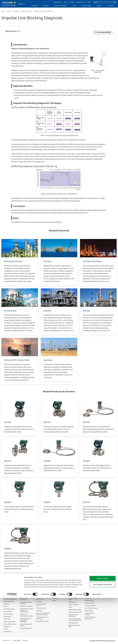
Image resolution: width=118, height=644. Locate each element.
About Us (66, 2)
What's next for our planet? (74, 595)
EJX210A (8, 461)
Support (99, 6)
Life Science (39, 613)
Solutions (46, 6)
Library (74, 6)
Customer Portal (89, 606)
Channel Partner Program (89, 614)
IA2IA (70, 607)
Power (5, 607)
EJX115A (47, 422)
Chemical (47, 311)
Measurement (40, 602)
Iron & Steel (7, 619)
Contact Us (110, 6)
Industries (34, 6)
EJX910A (86, 502)
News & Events (58, 2)
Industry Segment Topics (74, 599)
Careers (72, 2)
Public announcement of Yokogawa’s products (43, 617)
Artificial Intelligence (74, 612)
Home (3, 11)
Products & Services (60, 6)
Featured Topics (86, 6)
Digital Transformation (75, 610)
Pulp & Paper (7, 617)
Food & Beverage (9, 614)
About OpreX (72, 602)
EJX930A (8, 549)
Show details (97, 640)
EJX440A (86, 461)
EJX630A (47, 502)
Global (89, 2)
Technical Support (90, 594)
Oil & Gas (47, 261)
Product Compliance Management (90, 618)
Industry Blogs (89, 611)
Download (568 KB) (103, 32)
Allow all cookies (103, 624)
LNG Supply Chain (9, 602)
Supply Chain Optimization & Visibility (26, 615)
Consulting (39, 604)
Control (38, 599)
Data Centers (7, 594)
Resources (16, 11)
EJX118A (86, 422)
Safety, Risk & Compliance (24, 599)
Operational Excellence (26, 606)
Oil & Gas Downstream (93, 261)
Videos (54, 601)
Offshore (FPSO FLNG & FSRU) (17, 360)
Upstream (48, 360)
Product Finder (89, 603)
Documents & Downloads (56, 595)
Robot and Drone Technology (73, 615)
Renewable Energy (9, 609)
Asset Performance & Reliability (26, 603)
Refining (86, 311)
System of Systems (74, 605)
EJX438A (47, 461)
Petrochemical (10, 311)
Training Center (89, 601)
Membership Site (81, 2)
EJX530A (8, 502)
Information (39, 597)
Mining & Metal (8, 612)
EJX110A (8, 422)
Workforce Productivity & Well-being (27, 595)
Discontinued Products (91, 608)
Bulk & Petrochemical (14, 261)
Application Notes (27, 11)
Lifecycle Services (41, 611)
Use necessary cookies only (103, 630)
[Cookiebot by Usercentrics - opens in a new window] (12, 640)
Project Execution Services (41, 607)
